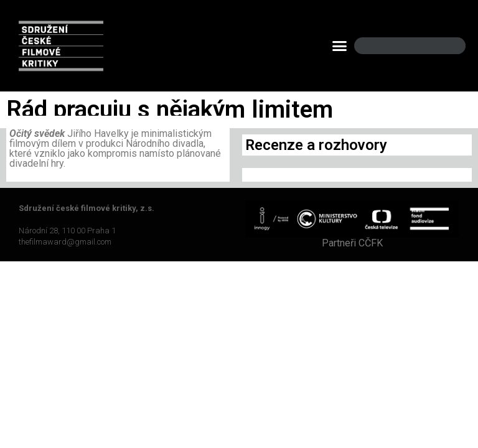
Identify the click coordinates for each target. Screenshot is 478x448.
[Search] (446, 46)
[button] (340, 46)
